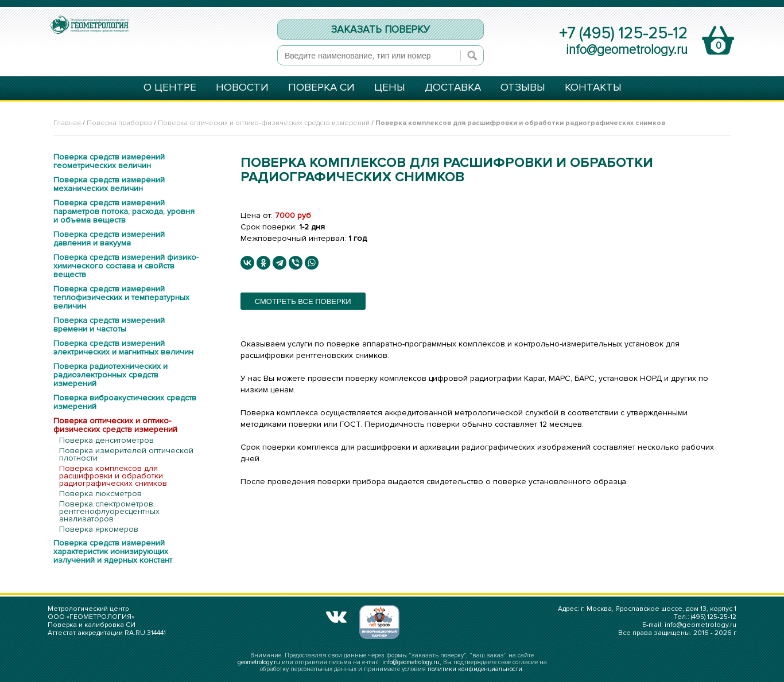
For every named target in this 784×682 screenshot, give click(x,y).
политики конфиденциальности (475, 669)
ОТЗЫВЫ (523, 88)
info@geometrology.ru (627, 50)
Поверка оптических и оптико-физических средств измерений (264, 123)
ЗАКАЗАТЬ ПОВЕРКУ (381, 30)
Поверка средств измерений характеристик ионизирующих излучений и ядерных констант (113, 552)
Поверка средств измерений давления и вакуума (109, 239)
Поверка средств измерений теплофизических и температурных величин (121, 297)
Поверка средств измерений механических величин (109, 184)
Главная (67, 123)
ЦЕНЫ (390, 88)
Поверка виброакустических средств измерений (125, 402)
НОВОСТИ (242, 88)
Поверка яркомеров (99, 529)
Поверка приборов (119, 123)
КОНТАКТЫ (593, 88)
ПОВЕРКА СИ (321, 88)
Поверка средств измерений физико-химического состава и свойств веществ (126, 266)
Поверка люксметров (100, 494)
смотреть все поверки (303, 301)
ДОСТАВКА (453, 88)
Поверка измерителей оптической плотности (126, 454)
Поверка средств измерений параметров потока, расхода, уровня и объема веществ (124, 211)
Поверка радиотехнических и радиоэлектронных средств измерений (110, 375)
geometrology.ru (259, 662)
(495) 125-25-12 (714, 617)
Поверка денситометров (106, 440)
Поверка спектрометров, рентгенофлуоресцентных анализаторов (109, 511)
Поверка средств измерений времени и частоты (109, 325)
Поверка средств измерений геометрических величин (109, 161)
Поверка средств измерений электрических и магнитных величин (123, 348)
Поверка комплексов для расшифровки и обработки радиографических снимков (113, 476)
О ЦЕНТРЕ (170, 88)
